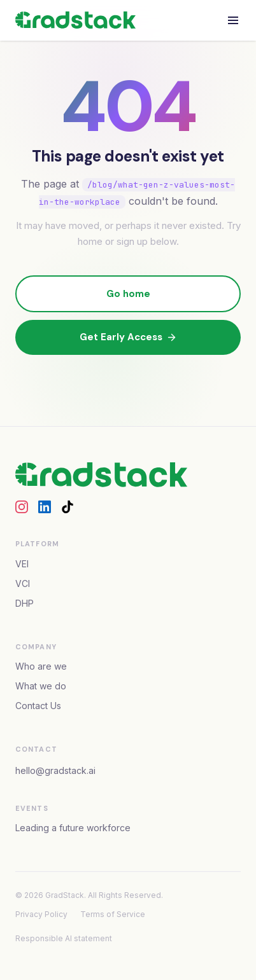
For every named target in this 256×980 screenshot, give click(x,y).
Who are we (41, 666)
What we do (41, 686)
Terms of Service (113, 914)
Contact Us (38, 706)
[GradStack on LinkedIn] (45, 507)
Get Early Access (128, 337)
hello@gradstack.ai (55, 770)
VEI (22, 564)
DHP (25, 603)
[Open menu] (233, 20)
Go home (128, 294)
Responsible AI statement (64, 938)
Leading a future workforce (73, 828)
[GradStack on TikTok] (68, 507)
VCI (23, 583)
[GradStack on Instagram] (22, 507)
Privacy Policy (41, 914)
